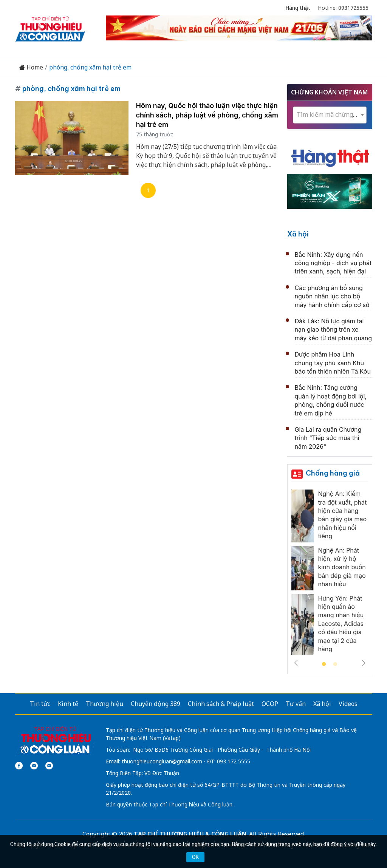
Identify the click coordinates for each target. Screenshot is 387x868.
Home (31, 67)
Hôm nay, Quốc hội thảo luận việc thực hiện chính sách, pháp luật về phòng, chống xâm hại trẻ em (207, 115)
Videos (348, 704)
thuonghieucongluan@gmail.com (162, 761)
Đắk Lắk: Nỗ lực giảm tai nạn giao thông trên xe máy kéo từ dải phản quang (334, 330)
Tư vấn (296, 704)
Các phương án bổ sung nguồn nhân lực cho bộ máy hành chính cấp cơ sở (332, 296)
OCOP (270, 704)
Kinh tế (68, 704)
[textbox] (330, 115)
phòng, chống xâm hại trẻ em (90, 67)
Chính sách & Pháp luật (221, 704)
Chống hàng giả (333, 473)
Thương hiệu (104, 704)
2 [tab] (335, 664)
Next (364, 663)
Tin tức (40, 704)
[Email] (49, 766)
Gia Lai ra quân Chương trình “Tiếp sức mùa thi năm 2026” (328, 438)
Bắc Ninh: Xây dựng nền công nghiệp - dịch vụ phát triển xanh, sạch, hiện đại (333, 263)
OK (195, 857)
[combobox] (330, 115)
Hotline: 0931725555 (343, 8)
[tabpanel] (330, 574)
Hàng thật (298, 8)
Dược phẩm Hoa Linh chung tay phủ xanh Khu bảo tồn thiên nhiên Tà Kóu (333, 363)
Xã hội (298, 234)
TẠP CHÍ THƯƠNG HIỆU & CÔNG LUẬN (190, 834)
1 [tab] (324, 664)
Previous (296, 663)
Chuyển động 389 (156, 704)
